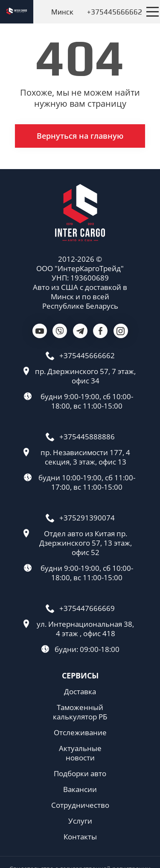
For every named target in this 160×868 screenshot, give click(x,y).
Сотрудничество (80, 805)
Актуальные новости (80, 753)
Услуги (80, 821)
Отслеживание (80, 733)
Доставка (80, 692)
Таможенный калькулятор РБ (80, 712)
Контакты (80, 837)
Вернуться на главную (80, 136)
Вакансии (80, 789)
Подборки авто (80, 774)
